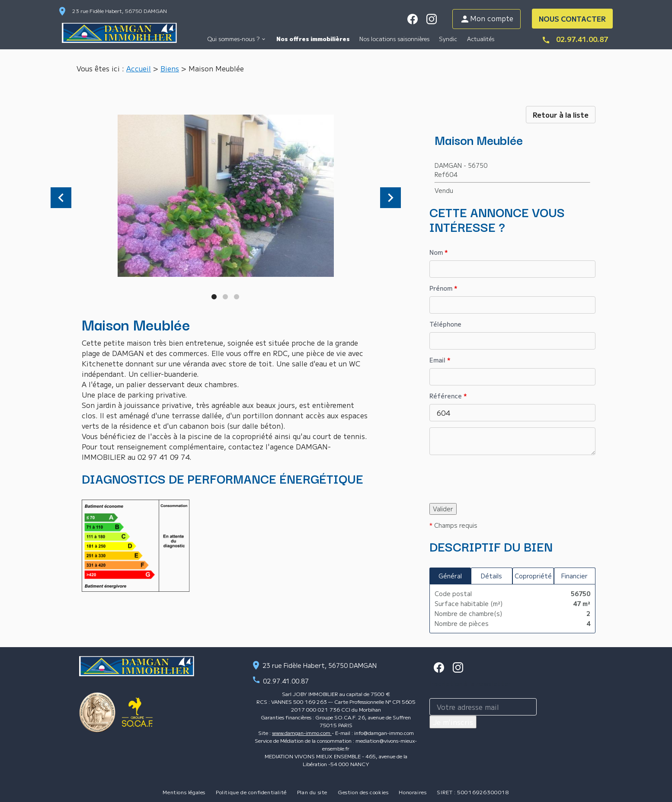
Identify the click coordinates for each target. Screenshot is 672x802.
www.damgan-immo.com (302, 733)
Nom (439, 252)
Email (440, 360)
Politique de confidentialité (251, 792)
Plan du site (312, 792)
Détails (491, 576)
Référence (448, 396)
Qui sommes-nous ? (233, 39)
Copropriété (533, 576)
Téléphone (445, 324)
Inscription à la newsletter (470, 683)
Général (450, 576)
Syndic (448, 39)
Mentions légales (184, 792)
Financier (574, 576)
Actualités (481, 39)
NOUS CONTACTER (572, 19)
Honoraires (413, 792)
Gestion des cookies (363, 792)
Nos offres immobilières (313, 39)
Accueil (139, 68)
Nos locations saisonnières (394, 39)
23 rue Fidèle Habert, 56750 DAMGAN (120, 11)
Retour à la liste (561, 115)
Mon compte (486, 19)
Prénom (443, 288)
